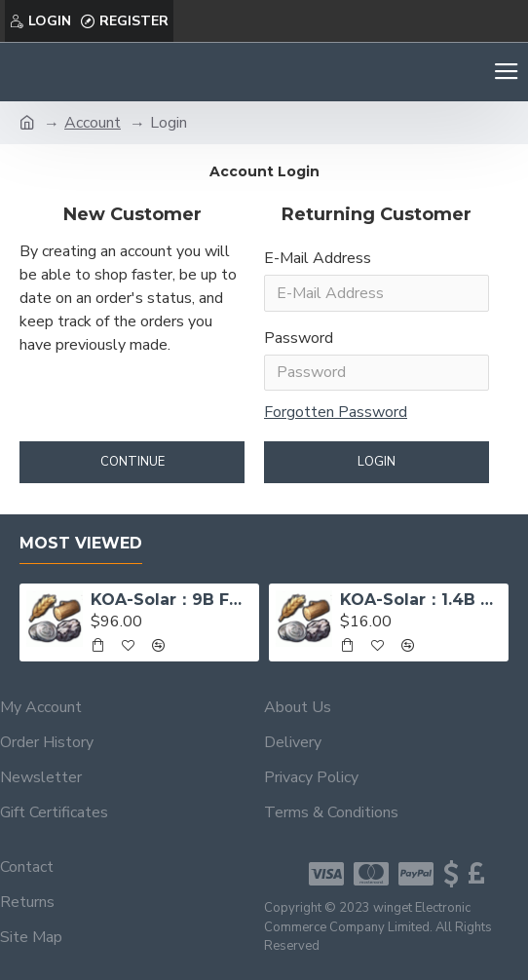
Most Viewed (81, 543)
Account (93, 123)
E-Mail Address (318, 258)
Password (299, 338)
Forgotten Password (336, 413)
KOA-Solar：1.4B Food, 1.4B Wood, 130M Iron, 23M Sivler (421, 600)
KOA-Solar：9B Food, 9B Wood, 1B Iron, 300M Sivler (171, 600)
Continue (132, 463)
